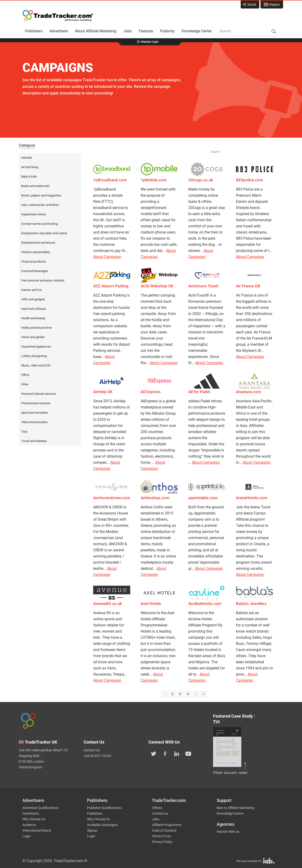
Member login (150, 42)
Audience (29, 825)
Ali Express (151, 392)
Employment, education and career (44, 233)
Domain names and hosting (40, 224)
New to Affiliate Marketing (235, 808)
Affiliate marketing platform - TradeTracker (58, 16)
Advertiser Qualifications (40, 808)
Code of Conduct (164, 830)
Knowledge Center (197, 31)
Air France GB (248, 286)
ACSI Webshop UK (157, 286)
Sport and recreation (35, 413)
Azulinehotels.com (205, 604)
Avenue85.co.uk (108, 604)
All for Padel (199, 392)
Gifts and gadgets (33, 299)
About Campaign (107, 257)
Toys (24, 432)
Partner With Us (228, 832)
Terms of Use (161, 836)
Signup (92, 830)
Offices (157, 808)
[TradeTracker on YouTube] (188, 753)
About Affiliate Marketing (96, 31)
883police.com (250, 180)
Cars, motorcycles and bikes (40, 205)
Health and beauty (33, 318)
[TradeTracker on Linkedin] (177, 753)
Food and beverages (35, 271)
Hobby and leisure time (36, 328)
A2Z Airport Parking (111, 286)
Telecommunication (34, 422)
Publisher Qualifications (104, 808)
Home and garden (33, 337)
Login (27, 836)
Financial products (34, 262)
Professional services (36, 403)
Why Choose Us (34, 819)
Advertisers (59, 31)
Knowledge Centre (230, 813)
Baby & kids (29, 177)
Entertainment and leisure (38, 243)
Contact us (160, 813)
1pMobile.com (154, 180)
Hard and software (34, 309)
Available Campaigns (102, 825)
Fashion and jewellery (36, 252)
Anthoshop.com (155, 498)
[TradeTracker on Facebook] (165, 753)
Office (25, 375)
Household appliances (36, 347)
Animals (27, 158)
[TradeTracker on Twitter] (154, 753)
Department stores (34, 214)
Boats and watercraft (35, 186)
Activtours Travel (203, 286)
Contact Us (92, 750)
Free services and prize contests (43, 280)
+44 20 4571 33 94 (97, 756)
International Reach (37, 830)
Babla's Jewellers (251, 604)
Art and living (30, 167)
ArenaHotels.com (252, 498)
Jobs (128, 31)
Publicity (167, 31)
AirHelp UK (103, 392)
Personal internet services (39, 394)
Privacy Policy (162, 842)
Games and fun (31, 290)
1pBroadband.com (110, 180)
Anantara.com (249, 392)
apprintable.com (203, 498)
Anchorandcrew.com (112, 498)
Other (25, 384)
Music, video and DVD (36, 365)
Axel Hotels (151, 604)
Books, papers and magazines (41, 195)
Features (146, 31)
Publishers (34, 31)
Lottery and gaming (34, 356)
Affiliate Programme (167, 825)
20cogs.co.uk (201, 180)
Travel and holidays (34, 441)
